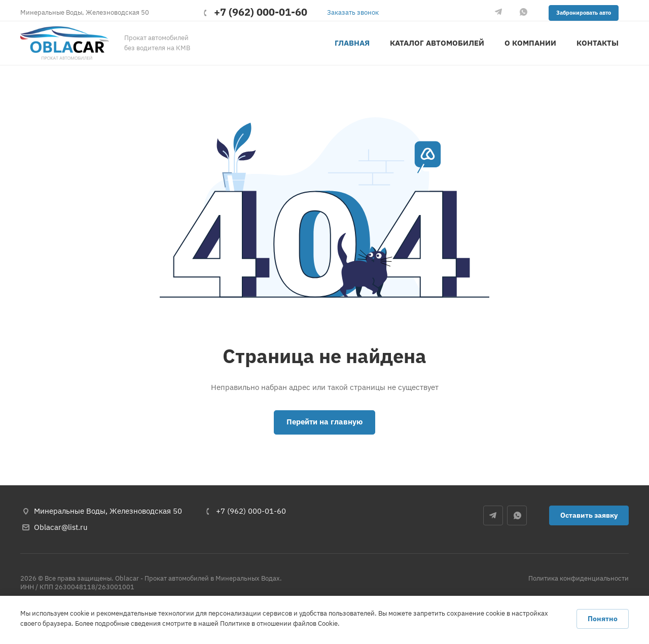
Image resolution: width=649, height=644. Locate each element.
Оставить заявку (589, 515)
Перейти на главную (324, 422)
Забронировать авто (584, 13)
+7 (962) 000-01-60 (261, 12)
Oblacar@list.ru (61, 527)
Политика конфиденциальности (579, 578)
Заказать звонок (353, 12)
